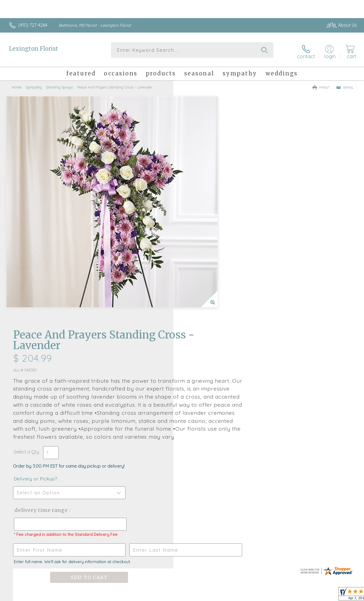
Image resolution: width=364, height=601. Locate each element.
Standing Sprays (59, 85)
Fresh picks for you (182, 430)
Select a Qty (195, 240)
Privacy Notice (267, 595)
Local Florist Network (306, 595)
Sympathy (34, 85)
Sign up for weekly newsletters (182, 460)
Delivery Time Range (210, 299)
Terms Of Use (234, 595)
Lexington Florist (34, 49)
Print (321, 85)
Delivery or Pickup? (204, 267)
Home (17, 85)
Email (345, 85)
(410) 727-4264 (33, 25)
